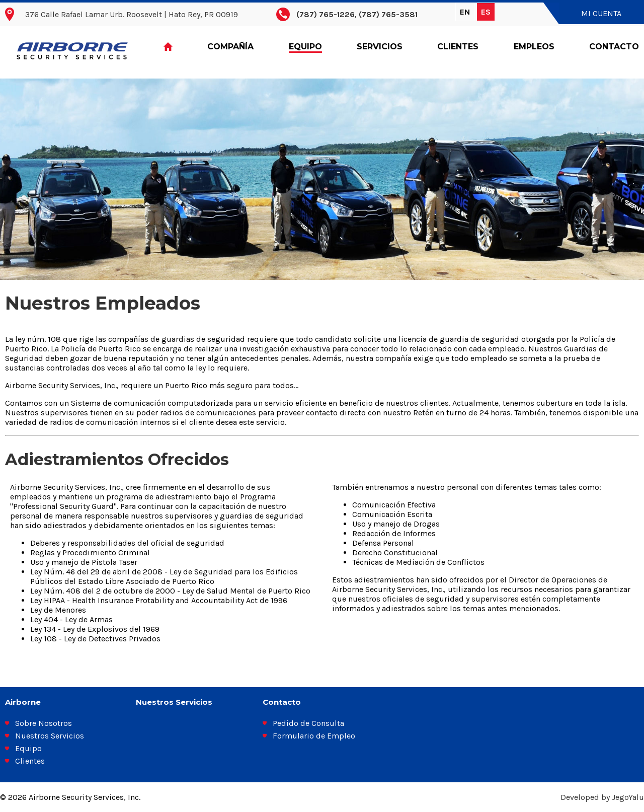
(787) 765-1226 (326, 14)
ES (486, 12)
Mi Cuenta (601, 13)
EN (465, 12)
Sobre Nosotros (44, 723)
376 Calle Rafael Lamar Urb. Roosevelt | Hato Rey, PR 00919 (132, 14)
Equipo (305, 47)
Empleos (534, 47)
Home (168, 47)
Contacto (614, 47)
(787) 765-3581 (388, 14)
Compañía (230, 47)
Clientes (458, 47)
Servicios (380, 47)
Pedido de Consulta (308, 723)
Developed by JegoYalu (602, 797)
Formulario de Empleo (314, 736)
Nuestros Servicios (50, 736)
